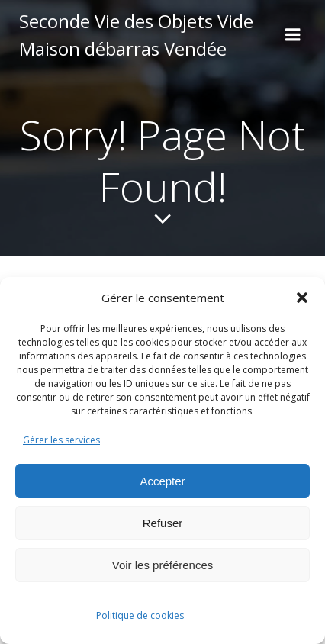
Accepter (162, 481)
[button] (302, 298)
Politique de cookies (140, 615)
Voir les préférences (163, 565)
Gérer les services (61, 440)
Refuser (163, 523)
